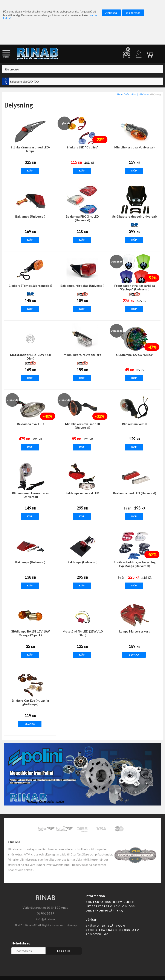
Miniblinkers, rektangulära (82, 355)
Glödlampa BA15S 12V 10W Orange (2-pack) (30, 633)
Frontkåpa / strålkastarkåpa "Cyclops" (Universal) (135, 287)
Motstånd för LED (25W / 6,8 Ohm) (30, 357)
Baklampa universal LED (82, 493)
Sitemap (71, 925)
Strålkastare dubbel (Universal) (134, 216)
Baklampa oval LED (30, 424)
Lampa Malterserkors (135, 631)
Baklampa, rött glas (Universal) (82, 286)
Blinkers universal (135, 424)
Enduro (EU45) (131, 94)
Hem (119, 94)
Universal (145, 94)
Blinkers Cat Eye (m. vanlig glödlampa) (30, 702)
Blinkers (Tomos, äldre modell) (30, 286)
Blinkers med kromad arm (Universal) (30, 495)
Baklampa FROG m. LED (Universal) (82, 218)
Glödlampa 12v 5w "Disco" (135, 355)
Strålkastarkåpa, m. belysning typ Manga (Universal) (135, 564)
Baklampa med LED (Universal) (135, 493)
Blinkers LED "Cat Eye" (82, 147)
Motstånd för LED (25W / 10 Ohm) (82, 633)
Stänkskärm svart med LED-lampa (30, 149)
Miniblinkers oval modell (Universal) (82, 426)
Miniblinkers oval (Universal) (134, 147)
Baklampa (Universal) (30, 216)
